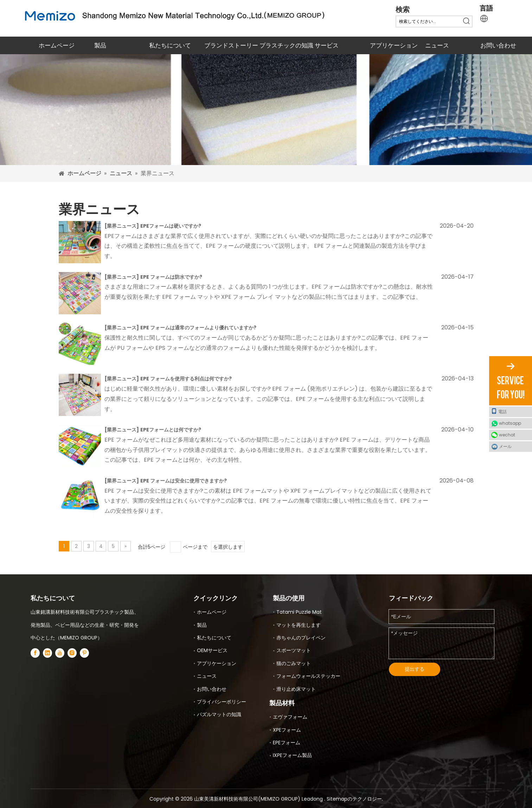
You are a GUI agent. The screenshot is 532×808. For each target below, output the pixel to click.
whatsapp (510, 423)
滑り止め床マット (296, 689)
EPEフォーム (287, 743)
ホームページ (212, 612)
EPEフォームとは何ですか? (171, 430)
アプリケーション (217, 663)
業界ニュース (122, 226)
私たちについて (214, 638)
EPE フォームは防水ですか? (171, 277)
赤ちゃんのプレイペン (301, 638)
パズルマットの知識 (219, 714)
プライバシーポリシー (222, 702)
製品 (202, 625)
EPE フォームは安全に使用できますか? (184, 481)
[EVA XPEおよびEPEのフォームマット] (266, 110)
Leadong (313, 799)
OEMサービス (212, 650)
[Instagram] (72, 653)
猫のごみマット (294, 663)
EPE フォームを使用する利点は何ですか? (186, 379)
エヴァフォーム (290, 717)
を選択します (228, 547)
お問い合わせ (212, 689)
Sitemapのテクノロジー (354, 799)
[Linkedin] (47, 653)
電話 (499, 411)
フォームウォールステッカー (308, 676)
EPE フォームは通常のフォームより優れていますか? (198, 328)
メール (505, 446)
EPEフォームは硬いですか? (171, 226)
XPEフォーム (287, 730)
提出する (415, 669)
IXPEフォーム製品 (292, 755)
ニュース (207, 676)
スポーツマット (294, 650)
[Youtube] (60, 653)
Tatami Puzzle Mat (299, 612)
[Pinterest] (84, 653)
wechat (507, 435)
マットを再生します (299, 625)
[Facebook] (35, 653)
